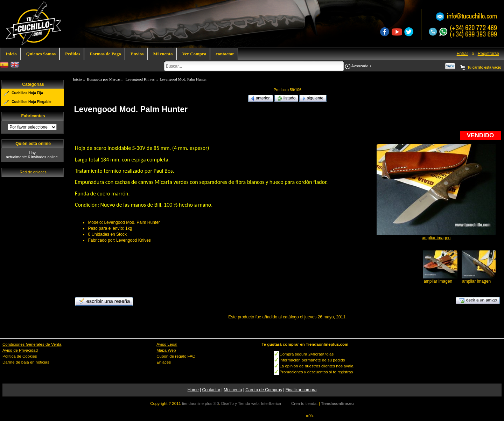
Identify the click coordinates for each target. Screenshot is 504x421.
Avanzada (360, 66)
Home (193, 390)
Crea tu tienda (304, 403)
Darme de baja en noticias (26, 362)
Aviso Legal (167, 344)
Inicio (11, 54)
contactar (225, 54)
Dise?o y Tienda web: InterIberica (251, 403)
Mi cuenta (163, 54)
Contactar (211, 390)
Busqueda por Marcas (104, 79)
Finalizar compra (301, 390)
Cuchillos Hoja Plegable (31, 102)
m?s (310, 415)
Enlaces (164, 362)
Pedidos (73, 54)
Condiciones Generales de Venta (32, 344)
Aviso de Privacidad (20, 350)
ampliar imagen (438, 279)
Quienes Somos (41, 54)
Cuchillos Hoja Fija (27, 93)
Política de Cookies (20, 356)
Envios (137, 54)
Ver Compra (194, 54)
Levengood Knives (140, 79)
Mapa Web (166, 350)
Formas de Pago (105, 54)
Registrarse (488, 54)
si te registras (341, 372)
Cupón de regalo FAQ (176, 356)
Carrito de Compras (264, 390)
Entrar (463, 54)
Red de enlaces (33, 172)
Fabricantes (33, 116)
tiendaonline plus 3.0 (201, 403)
